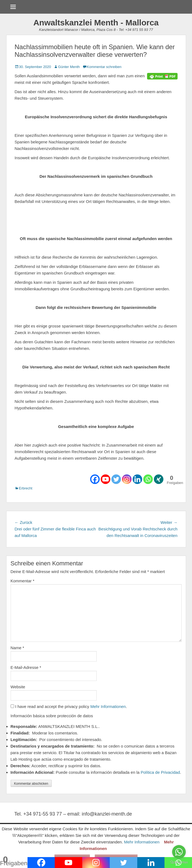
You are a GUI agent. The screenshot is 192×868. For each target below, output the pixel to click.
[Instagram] (127, 479)
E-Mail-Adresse (26, 667)
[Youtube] (106, 479)
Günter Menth (69, 67)
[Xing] (159, 479)
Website (18, 687)
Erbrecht (26, 488)
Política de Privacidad (160, 772)
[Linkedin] (137, 479)
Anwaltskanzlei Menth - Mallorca (96, 23)
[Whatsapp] (148, 479)
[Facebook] (95, 479)
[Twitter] (116, 479)
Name (17, 648)
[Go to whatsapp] (179, 852)
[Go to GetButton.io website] (179, 862)
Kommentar (23, 581)
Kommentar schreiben (104, 67)
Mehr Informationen (108, 706)
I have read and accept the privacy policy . (69, 706)
